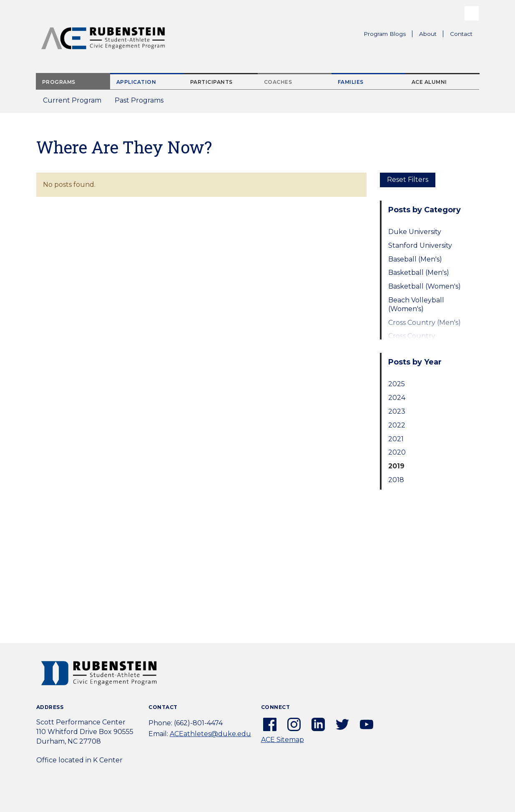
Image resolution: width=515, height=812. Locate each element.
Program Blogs (385, 34)
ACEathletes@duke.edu (210, 734)
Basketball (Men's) (419, 273)
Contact (461, 34)
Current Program (72, 100)
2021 (396, 439)
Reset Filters (408, 180)
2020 (397, 452)
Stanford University (420, 245)
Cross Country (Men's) (425, 323)
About (431, 35)
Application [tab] (136, 82)
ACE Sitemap (283, 740)
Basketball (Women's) (425, 286)
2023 (397, 411)
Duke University (415, 232)
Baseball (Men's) (415, 259)
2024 (397, 398)
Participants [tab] (211, 82)
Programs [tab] (59, 82)
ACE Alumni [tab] (429, 82)
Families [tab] (351, 82)
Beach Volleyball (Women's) (416, 304)
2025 (397, 384)
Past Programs (142, 103)
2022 (397, 425)
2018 (396, 480)
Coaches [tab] (278, 82)
